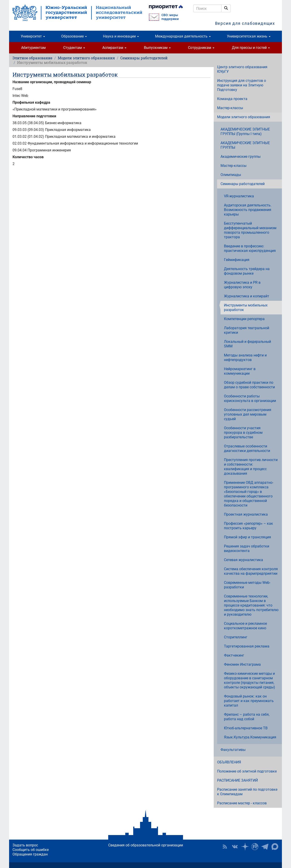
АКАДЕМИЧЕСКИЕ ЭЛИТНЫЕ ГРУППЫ (245, 145)
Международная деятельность (183, 36)
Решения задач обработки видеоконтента (247, 548)
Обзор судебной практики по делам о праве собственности (249, 385)
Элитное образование (32, 58)
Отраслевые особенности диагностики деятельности (247, 448)
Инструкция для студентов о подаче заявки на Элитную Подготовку (242, 85)
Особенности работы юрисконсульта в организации (250, 398)
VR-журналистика (239, 196)
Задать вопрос (25, 845)
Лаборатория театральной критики (247, 330)
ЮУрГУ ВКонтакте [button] (235, 847)
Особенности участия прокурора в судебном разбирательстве (243, 433)
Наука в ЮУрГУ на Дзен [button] (245, 847)
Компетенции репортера (244, 319)
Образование (74, 36)
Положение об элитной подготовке (247, 771)
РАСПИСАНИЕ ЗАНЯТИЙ (237, 780)
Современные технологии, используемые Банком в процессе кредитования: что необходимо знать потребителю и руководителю (251, 605)
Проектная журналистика (246, 514)
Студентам (74, 48)
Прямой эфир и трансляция (247, 537)
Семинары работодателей (144, 58)
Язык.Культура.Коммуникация (250, 737)
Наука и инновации (121, 36)
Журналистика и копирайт (247, 296)
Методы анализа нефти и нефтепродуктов (245, 357)
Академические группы (241, 157)
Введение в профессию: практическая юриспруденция (250, 248)
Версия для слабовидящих (245, 23)
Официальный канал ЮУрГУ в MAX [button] (275, 847)
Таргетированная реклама (247, 646)
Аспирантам (114, 48)
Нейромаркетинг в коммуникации (240, 371)
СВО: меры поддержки (170, 17)
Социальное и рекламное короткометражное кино (245, 626)
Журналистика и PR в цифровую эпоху (242, 285)
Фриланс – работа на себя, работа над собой (247, 717)
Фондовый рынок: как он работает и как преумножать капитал (249, 701)
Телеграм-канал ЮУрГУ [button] (265, 847)
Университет (33, 36)
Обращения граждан (30, 854)
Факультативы (233, 750)
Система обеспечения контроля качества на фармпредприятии (251, 571)
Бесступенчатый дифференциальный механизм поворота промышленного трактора (250, 230)
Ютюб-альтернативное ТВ (246, 728)
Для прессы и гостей (251, 48)
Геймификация (237, 260)
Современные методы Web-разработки (247, 585)
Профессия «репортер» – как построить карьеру (248, 526)
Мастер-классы (230, 108)
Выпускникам (157, 48)
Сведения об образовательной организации (146, 845)
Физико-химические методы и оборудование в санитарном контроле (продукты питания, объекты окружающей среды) (250, 680)
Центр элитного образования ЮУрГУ (242, 69)
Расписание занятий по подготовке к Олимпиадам (247, 792)
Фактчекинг (234, 655)
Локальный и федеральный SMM (247, 344)
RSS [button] (225, 847)
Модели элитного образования (86, 58)
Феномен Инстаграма (242, 664)
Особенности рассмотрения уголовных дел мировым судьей (248, 414)
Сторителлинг (236, 637)
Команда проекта (232, 99)
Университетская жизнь (249, 36)
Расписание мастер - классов (242, 803)
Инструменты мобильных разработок (246, 307)
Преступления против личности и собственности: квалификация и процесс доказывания (251, 467)
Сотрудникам (201, 48)
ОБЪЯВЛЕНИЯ (229, 762)
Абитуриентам (33, 48)
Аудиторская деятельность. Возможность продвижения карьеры (248, 210)
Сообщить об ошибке (31, 850)
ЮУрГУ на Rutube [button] (255, 847)
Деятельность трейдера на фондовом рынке (247, 271)
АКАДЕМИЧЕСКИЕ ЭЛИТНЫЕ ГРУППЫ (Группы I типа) (245, 132)
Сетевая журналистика (243, 560)
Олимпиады (231, 175)
